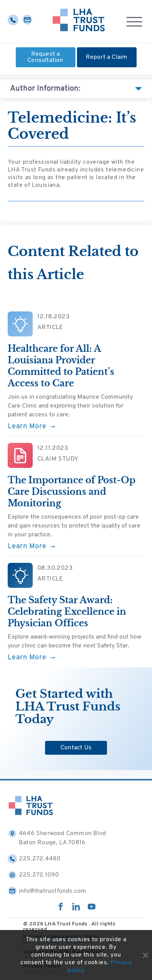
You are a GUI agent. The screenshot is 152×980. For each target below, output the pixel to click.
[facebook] (61, 909)
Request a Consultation (45, 57)
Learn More (31, 427)
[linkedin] (76, 909)
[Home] (79, 22)
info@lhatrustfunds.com (47, 891)
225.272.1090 (33, 875)
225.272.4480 (34, 859)
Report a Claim (107, 57)
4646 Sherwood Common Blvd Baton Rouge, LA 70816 (57, 837)
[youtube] (92, 909)
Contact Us (76, 748)
